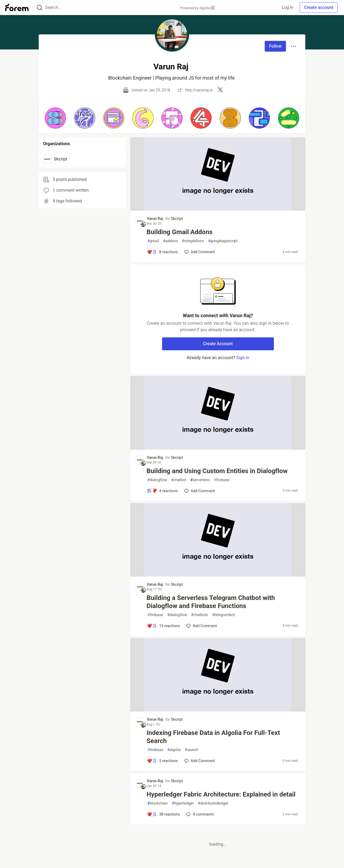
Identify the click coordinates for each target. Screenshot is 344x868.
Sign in (243, 358)
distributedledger (213, 803)
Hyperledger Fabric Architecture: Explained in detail (221, 794)
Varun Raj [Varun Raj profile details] (155, 219)
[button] (55, 118)
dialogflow (157, 480)
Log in (287, 7)
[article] (218, 209)
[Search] (40, 8)
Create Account (218, 344)
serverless (200, 480)
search (191, 750)
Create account (319, 7)
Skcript (177, 219)
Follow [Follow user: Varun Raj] (275, 46)
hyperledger (183, 803)
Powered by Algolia (198, 8)
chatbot (179, 480)
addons (171, 241)
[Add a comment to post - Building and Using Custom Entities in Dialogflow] (162, 491)
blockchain (157, 803)
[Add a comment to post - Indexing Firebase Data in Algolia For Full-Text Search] (162, 761)
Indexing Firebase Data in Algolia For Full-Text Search (213, 737)
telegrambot (223, 615)
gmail (153, 241)
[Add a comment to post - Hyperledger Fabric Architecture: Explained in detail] (163, 814)
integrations (193, 241)
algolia (174, 750)
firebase (222, 480)
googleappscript (223, 241)
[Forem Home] (17, 8)
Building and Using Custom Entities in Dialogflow (217, 471)
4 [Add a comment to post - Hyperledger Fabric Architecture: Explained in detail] (199, 814)
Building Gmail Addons (180, 232)
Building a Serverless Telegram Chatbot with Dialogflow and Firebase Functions (211, 602)
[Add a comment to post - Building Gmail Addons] (162, 252)
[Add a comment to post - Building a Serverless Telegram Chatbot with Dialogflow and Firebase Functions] (163, 626)
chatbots (200, 615)
